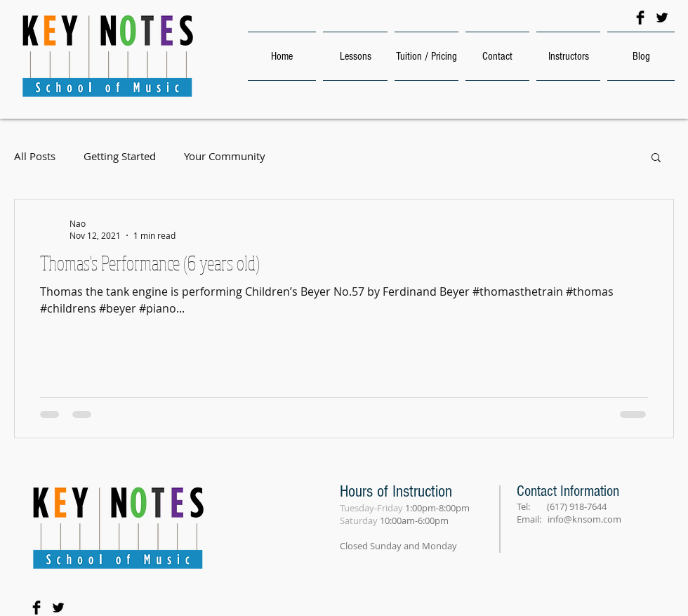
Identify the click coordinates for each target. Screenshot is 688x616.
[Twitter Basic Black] (662, 18)
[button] (656, 158)
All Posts (35, 156)
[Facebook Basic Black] (640, 18)
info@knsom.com (584, 519)
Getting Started (120, 156)
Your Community (225, 156)
